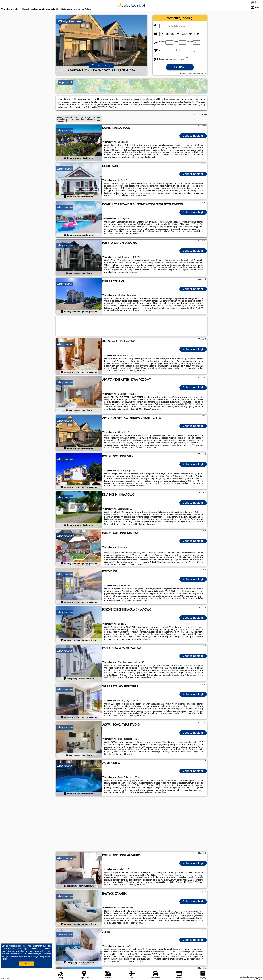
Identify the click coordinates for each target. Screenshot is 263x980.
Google (47, 946)
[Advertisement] (131, 824)
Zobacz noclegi (193, 136)
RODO (5, 959)
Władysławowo (65, 130)
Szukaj (180, 67)
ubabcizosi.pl (131, 5)
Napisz (260, 979)
